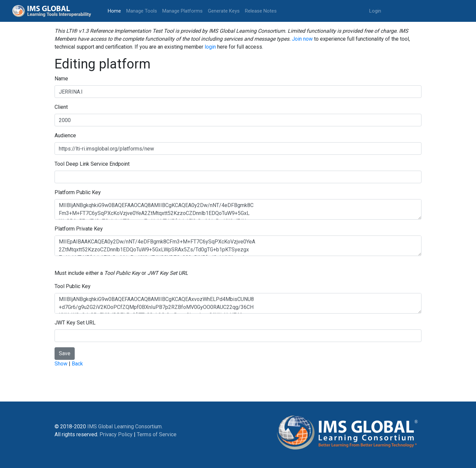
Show (61, 364)
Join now (302, 39)
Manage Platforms (182, 11)
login (210, 47)
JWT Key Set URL (75, 323)
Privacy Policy (116, 434)
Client (61, 107)
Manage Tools (142, 11)
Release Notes (261, 11)
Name (61, 79)
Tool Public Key (73, 286)
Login (375, 11)
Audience (65, 135)
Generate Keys (224, 11)
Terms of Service (157, 434)
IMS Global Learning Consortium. (125, 426)
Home (116, 10)
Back (77, 364)
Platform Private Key (79, 229)
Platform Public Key (78, 192)
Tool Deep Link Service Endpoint (92, 164)
